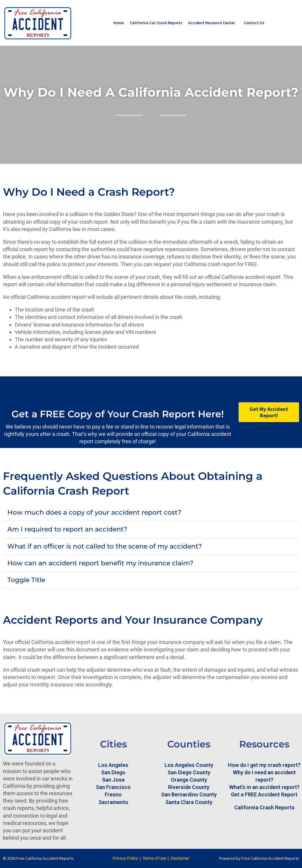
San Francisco (113, 787)
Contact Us (254, 23)
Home (119, 23)
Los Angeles (113, 765)
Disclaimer (180, 858)
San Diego (113, 772)
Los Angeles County (189, 765)
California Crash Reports (264, 807)
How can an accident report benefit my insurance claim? (100, 563)
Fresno (113, 794)
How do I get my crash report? (264, 765)
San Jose (113, 780)
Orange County (189, 780)
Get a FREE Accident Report (264, 794)
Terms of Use (154, 858)
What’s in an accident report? (264, 787)
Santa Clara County (189, 802)
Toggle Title (26, 580)
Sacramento (113, 802)
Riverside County (189, 787)
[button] (151, 513)
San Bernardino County (189, 794)
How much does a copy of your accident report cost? (94, 512)
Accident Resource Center (212, 23)
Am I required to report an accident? (67, 529)
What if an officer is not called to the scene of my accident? (105, 546)
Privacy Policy (125, 858)
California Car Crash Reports (156, 23)
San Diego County (189, 772)
